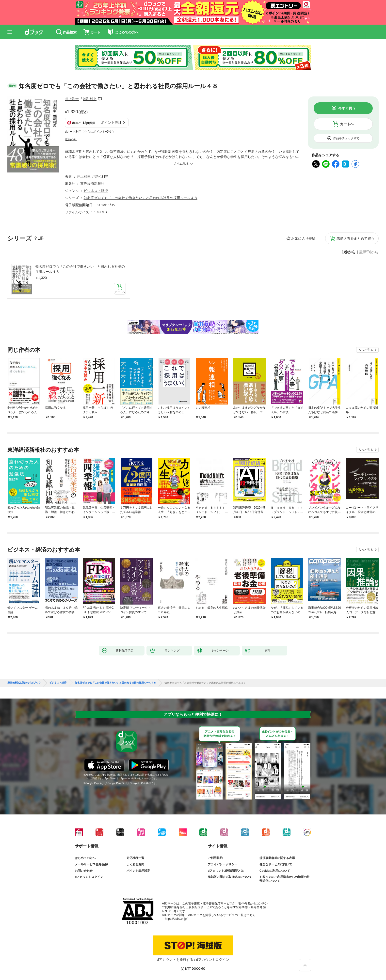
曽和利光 (90, 99)
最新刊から (369, 252)
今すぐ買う (347, 108)
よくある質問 (135, 864)
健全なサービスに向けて (276, 864)
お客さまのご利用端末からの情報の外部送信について (285, 879)
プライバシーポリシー (223, 864)
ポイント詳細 (111, 123)
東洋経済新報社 (92, 184)
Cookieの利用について (275, 871)
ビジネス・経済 (96, 191)
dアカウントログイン (89, 877)
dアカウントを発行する (175, 960)
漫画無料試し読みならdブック (24, 683)
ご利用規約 (215, 858)
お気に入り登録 (303, 238)
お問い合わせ (84, 871)
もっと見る (366, 350)
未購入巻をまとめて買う (355, 238)
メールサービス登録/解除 (91, 864)
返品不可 (71, 139)
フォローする (100, 99)
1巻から (349, 252)
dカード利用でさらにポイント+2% (88, 132)
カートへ (347, 124)
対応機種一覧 (135, 858)
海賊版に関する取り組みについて (230, 877)
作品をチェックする (346, 138)
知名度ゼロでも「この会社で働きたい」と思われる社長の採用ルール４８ (80, 269)
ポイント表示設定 (138, 871)
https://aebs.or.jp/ (176, 919)
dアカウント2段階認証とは (226, 871)
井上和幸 (72, 99)
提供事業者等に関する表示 (277, 858)
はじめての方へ (85, 858)
